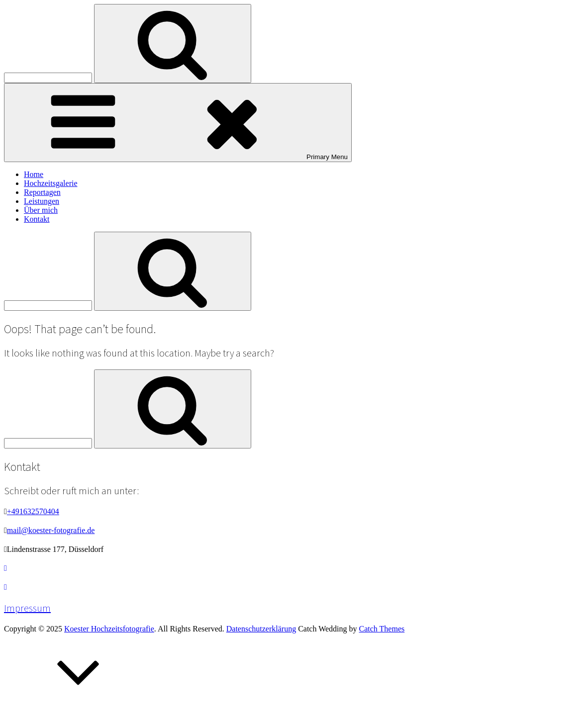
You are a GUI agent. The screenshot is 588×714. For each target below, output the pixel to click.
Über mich (41, 210)
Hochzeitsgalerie (51, 183)
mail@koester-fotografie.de (51, 530)
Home (34, 174)
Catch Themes (382, 629)
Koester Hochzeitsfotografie (109, 629)
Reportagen (42, 192)
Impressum (27, 608)
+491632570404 (33, 511)
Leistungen (42, 201)
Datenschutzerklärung (261, 629)
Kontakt (37, 219)
